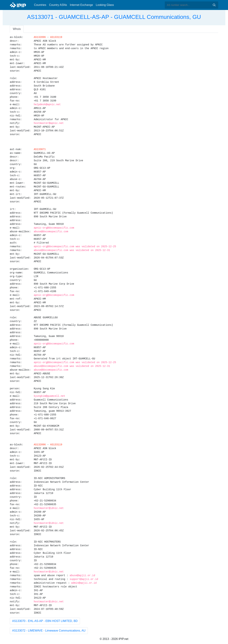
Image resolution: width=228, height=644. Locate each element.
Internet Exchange (81, 5)
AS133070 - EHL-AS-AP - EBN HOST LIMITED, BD (45, 621)
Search (214, 5)
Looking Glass (105, 5)
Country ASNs (58, 5)
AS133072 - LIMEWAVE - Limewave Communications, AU (49, 631)
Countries (40, 5)
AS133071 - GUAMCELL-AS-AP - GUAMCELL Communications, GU (114, 17)
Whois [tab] (17, 29)
